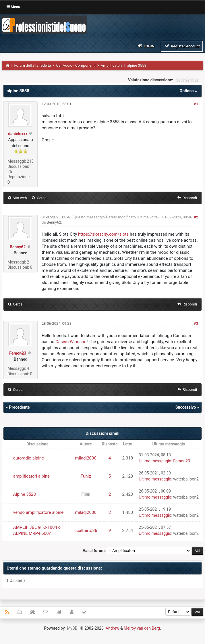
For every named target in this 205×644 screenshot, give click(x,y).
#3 (196, 323)
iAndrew (112, 628)
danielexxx (18, 134)
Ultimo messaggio (155, 461)
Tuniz (86, 476)
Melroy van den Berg (142, 628)
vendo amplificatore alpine (38, 512)
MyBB (72, 628)
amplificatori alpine (31, 476)
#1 (196, 104)
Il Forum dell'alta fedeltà (31, 65)
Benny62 (54, 222)
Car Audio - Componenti (76, 65)
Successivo (186, 407)
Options (189, 91)
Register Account (182, 46)
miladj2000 (86, 458)
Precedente (19, 407)
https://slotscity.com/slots (103, 234)
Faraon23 (182, 461)
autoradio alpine (29, 458)
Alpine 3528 (25, 494)
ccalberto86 (86, 530)
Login (146, 46)
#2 (196, 217)
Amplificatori (111, 65)
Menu (13, 7)
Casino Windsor (70, 342)
